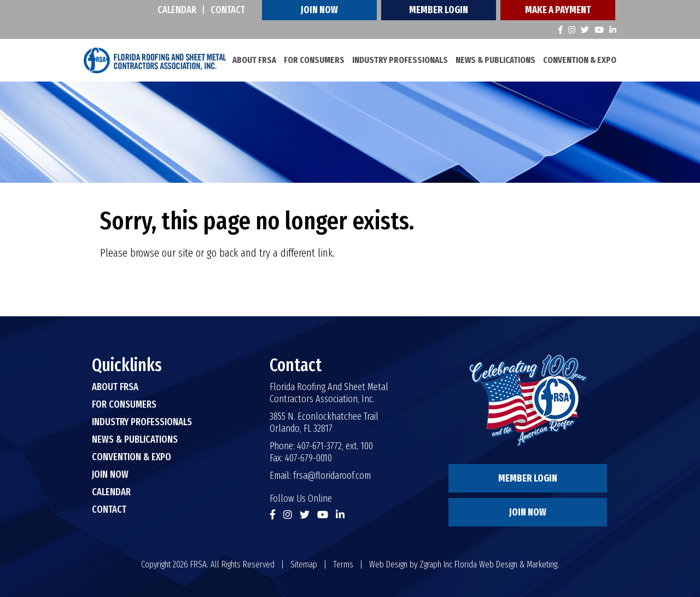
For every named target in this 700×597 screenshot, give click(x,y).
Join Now (319, 10)
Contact (228, 10)
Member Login (439, 10)
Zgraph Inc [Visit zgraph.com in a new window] (436, 564)
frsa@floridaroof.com (332, 476)
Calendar (177, 10)
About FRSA (254, 60)
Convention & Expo (580, 60)
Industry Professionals (400, 60)
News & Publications (495, 60)
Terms (343, 564)
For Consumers (314, 60)
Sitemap (304, 564)
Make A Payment (558, 10)
